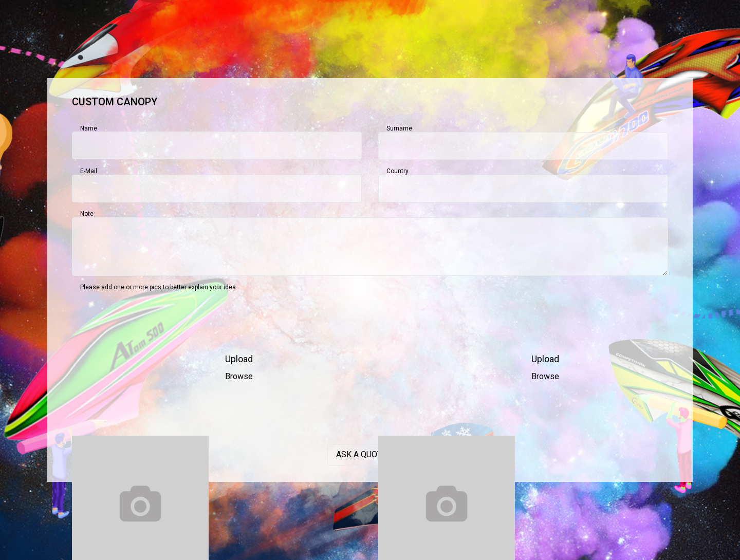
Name (89, 128)
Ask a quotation (370, 454)
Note (87, 214)
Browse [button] (239, 376)
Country (397, 171)
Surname (399, 128)
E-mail (89, 171)
